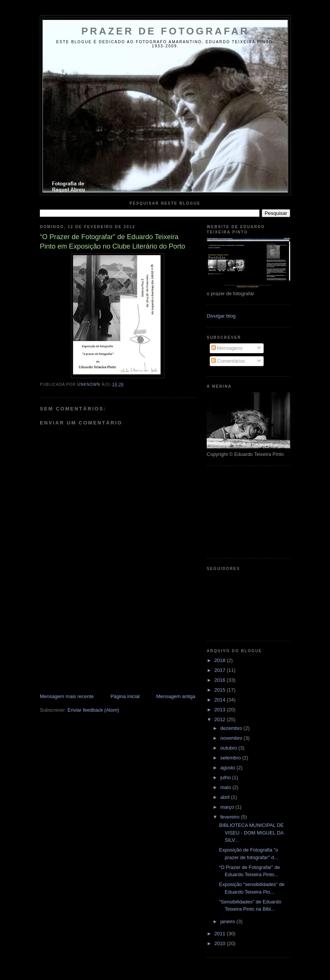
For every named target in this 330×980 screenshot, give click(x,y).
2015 (221, 690)
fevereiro (231, 817)
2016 (221, 680)
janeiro (229, 921)
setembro (231, 758)
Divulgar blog (221, 316)
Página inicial (125, 696)
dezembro (232, 728)
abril (226, 797)
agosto (229, 768)
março (228, 807)
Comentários (228, 361)
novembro (232, 738)
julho (226, 777)
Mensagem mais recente (67, 696)
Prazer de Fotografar (166, 31)
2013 (221, 710)
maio (226, 787)
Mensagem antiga (176, 696)
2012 (221, 719)
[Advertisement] (97, 640)
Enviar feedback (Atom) (93, 710)
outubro (229, 748)
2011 (221, 934)
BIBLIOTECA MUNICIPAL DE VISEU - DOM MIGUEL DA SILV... (251, 833)
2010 (221, 943)
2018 (221, 660)
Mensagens (227, 348)
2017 (221, 670)
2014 (221, 700)
